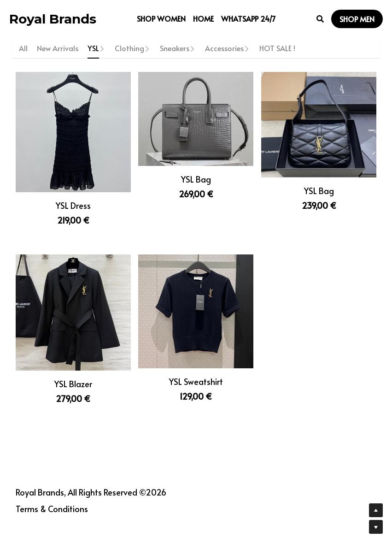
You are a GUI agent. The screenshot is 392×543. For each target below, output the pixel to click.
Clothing (129, 48)
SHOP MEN (357, 19)
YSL (93, 48)
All (23, 48)
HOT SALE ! (277, 48)
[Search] (320, 19)
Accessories (224, 48)
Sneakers (175, 48)
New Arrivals (58, 48)
